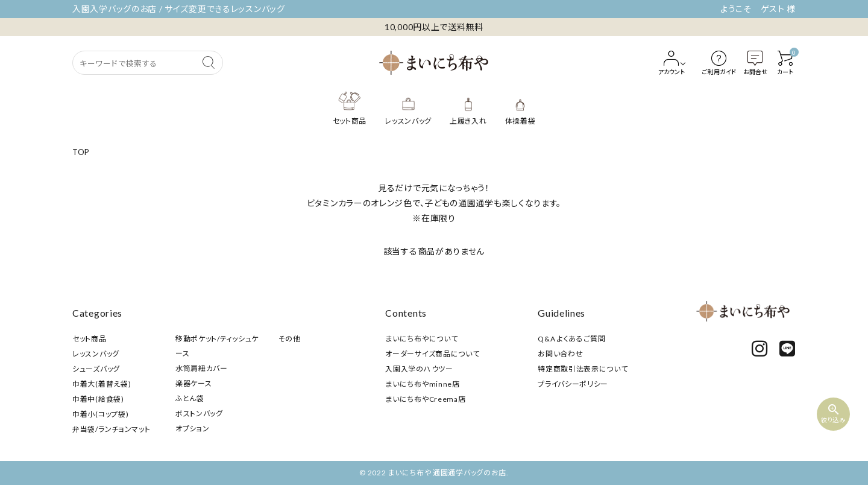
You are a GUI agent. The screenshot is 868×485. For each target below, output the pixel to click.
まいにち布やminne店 (422, 384)
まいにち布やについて (421, 339)
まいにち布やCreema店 (425, 399)
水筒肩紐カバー (202, 368)
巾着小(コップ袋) (100, 414)
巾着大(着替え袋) (102, 384)
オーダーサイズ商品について (432, 354)
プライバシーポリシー (573, 384)
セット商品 (90, 339)
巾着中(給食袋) (98, 399)
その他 (290, 339)
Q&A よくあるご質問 (572, 339)
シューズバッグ (96, 369)
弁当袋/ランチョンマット (111, 429)
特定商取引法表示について (583, 369)
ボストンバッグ (199, 414)
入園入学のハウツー (419, 369)
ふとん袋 (190, 398)
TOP (81, 152)
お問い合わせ (560, 354)
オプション (193, 429)
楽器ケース (194, 383)
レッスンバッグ (96, 354)
